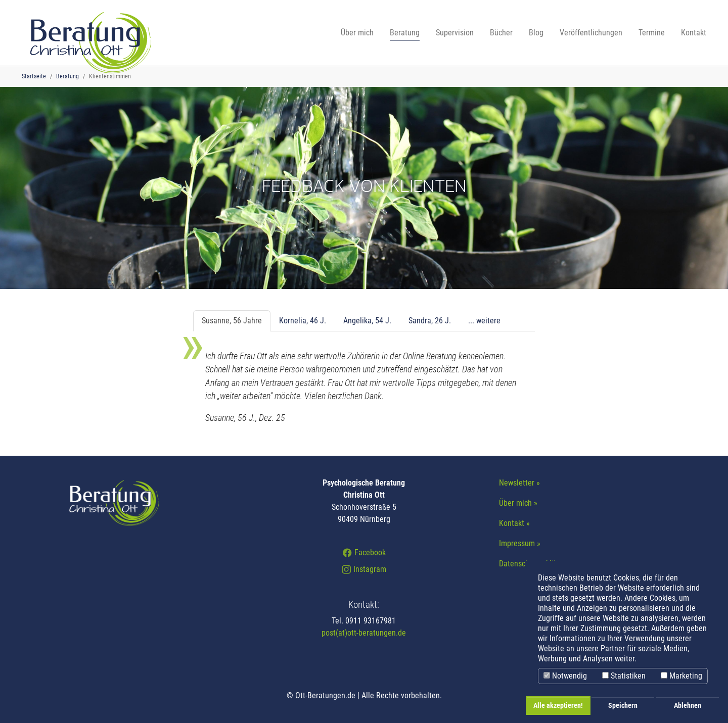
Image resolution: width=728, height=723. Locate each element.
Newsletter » (519, 483)
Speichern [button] (623, 706)
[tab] (232, 321)
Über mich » (518, 503)
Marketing (681, 676)
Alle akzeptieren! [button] (558, 706)
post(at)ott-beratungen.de (364, 633)
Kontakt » (514, 523)
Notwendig (565, 676)
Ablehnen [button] (688, 706)
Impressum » (520, 543)
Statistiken (624, 676)
